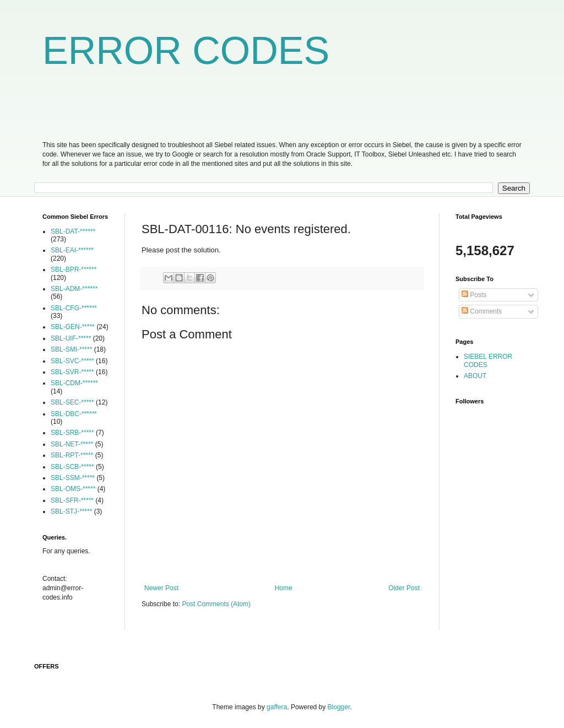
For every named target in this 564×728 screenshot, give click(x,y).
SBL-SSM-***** (73, 478)
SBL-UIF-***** (71, 338)
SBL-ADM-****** (74, 289)
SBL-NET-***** (72, 444)
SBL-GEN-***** (73, 327)
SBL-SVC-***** (72, 361)
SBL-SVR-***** (72, 372)
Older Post (404, 588)
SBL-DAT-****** (73, 231)
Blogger (339, 707)
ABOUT (475, 376)
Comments (482, 311)
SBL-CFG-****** (74, 308)
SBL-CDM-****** (74, 383)
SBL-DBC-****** (74, 414)
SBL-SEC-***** (72, 402)
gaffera (277, 707)
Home (284, 588)
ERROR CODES (186, 51)
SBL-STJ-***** (71, 511)
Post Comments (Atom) (216, 604)
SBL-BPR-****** (74, 269)
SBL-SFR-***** (72, 500)
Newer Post (161, 588)
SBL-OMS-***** (73, 489)
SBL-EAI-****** (72, 250)
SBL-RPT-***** (72, 455)
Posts (474, 295)
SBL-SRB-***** (72, 433)
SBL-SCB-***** (72, 467)
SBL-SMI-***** (71, 349)
